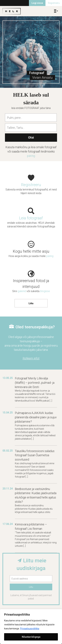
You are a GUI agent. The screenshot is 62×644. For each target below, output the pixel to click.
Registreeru (31, 185)
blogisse (45, 291)
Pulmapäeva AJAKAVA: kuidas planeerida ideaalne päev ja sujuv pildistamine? (36, 417)
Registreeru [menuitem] (54, 3)
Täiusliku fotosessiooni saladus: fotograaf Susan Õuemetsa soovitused (35, 455)
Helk (12, 11)
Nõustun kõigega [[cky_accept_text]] (31, 637)
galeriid (22, 291)
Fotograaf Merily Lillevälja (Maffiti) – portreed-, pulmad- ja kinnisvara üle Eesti (35, 383)
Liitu (31, 303)
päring (31, 156)
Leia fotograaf (31, 218)
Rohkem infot (31, 358)
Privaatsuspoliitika (30, 629)
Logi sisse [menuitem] (37, 3)
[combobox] (31, 118)
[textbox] (32, 118)
